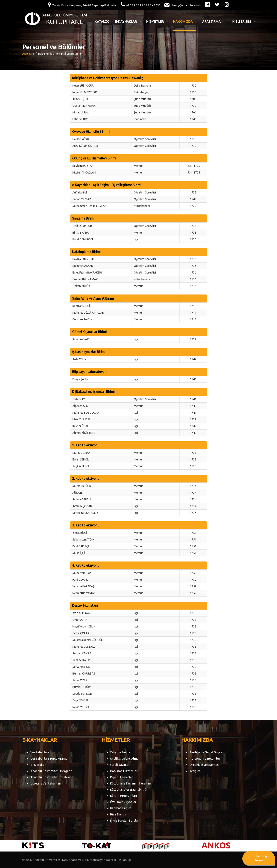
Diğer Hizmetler (121, 777)
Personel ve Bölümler (205, 759)
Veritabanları (40, 752)
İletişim (195, 771)
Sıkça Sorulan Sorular (124, 820)
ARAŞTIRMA (213, 22)
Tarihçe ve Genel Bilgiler (207, 752)
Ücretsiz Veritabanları (46, 783)
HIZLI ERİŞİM (243, 22)
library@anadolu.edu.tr (182, 5)
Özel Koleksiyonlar (123, 802)
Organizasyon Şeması (204, 765)
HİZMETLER (157, 22)
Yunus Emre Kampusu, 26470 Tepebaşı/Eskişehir (81, 5)
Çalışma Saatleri (121, 752)
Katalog (102, 22)
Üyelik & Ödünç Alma (124, 759)
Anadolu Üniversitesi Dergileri (51, 771)
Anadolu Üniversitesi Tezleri (50, 777)
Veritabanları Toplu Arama (49, 759)
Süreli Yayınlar (120, 765)
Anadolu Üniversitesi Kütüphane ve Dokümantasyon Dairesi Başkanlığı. (82, 860)
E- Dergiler (38, 765)
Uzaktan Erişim (121, 808)
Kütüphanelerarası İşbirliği (129, 789)
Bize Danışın (119, 814)
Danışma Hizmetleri (124, 771)
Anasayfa (28, 54)
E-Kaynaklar (128, 22)
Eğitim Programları (123, 796)
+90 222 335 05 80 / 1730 (140, 5)
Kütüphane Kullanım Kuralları (130, 783)
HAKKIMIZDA (185, 22)
